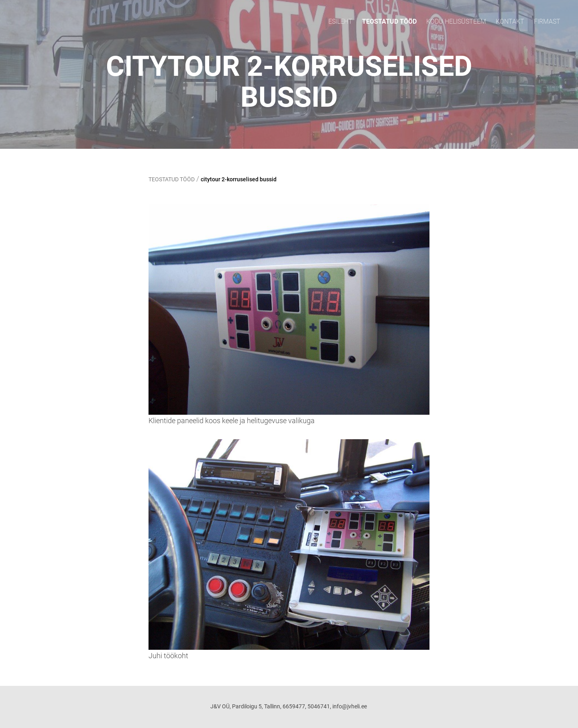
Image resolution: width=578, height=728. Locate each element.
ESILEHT (340, 21)
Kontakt (510, 21)
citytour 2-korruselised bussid (239, 179)
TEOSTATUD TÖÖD (389, 21)
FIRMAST (547, 21)
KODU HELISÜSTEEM (456, 21)
